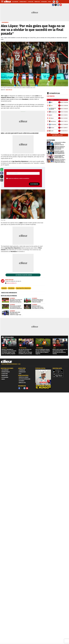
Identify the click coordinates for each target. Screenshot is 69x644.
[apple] (60, 375)
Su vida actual (23, 348)
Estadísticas (55, 93)
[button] (2, 170)
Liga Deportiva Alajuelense (24, 288)
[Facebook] (19, 388)
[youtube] (27, 388)
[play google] (60, 371)
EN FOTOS (4, 348)
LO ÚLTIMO (51, 140)
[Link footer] (6, 361)
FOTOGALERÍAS (9, 337)
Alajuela (4, 288)
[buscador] (54, 2)
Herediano (12, 288)
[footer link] (34, 365)
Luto (54, 348)
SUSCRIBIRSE (34, 184)
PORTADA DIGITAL (40, 368)
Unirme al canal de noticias (25, 275)
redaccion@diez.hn (11, 283)
